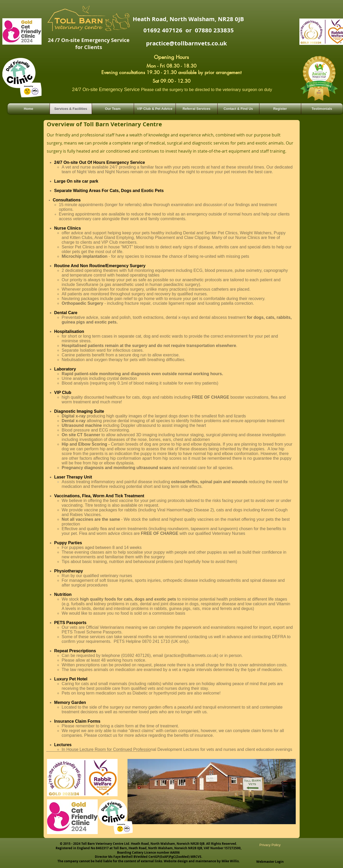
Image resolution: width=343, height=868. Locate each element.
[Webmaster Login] (270, 862)
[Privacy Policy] (270, 845)
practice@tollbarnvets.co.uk (187, 43)
